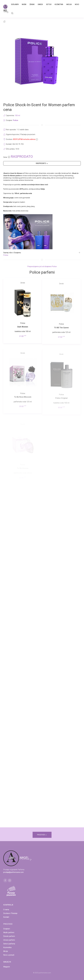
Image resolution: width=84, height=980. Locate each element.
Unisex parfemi (9, 940)
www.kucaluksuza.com (40, 975)
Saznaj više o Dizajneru (12, 253)
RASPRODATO (42, 164)
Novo (77, 4)
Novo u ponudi (9, 955)
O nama (6, 910)
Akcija (69, 4)
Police (16, 120)
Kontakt (6, 917)
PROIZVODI (42, 835)
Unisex (40, 4)
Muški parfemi (9, 932)
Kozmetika (59, 4)
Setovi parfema (9, 944)
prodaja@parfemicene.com (13, 872)
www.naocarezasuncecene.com (59, 975)
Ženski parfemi (9, 936)
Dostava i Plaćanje (10, 913)
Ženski (32, 4)
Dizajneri (15, 4)
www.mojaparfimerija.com (23, 975)
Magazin (7, 967)
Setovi (49, 4)
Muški (24, 4)
